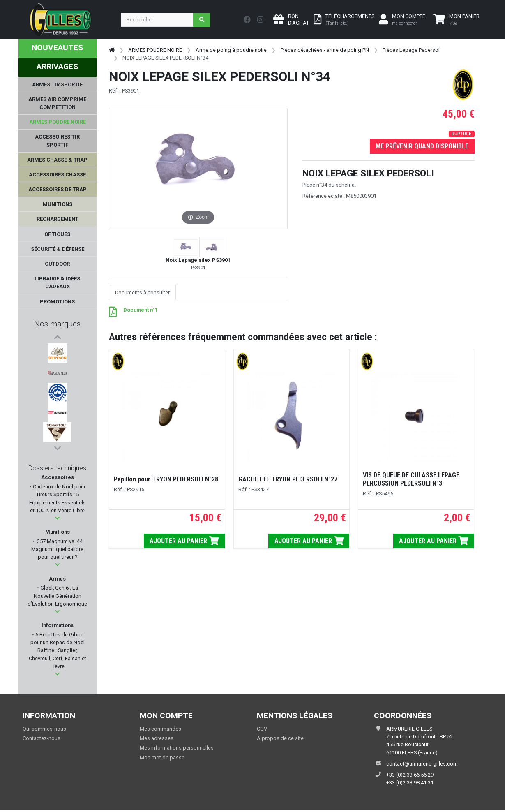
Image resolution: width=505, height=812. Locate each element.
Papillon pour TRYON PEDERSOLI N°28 (166, 479)
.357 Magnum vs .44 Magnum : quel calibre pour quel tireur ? (57, 551)
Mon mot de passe (162, 760)
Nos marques (57, 324)
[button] (57, 520)
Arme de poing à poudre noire (231, 50)
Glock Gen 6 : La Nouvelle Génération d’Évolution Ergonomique (57, 598)
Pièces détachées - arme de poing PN (325, 50)
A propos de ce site (280, 740)
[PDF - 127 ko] (113, 314)
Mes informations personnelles (177, 750)
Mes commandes (160, 731)
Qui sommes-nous (44, 731)
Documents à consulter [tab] (142, 293)
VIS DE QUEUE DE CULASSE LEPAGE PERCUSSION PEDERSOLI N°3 (411, 479)
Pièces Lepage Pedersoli (412, 50)
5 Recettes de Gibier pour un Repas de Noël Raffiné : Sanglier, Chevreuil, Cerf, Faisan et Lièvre (58, 652)
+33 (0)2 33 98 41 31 (410, 785)
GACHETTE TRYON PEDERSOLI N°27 (288, 479)
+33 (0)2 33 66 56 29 (410, 777)
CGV (262, 731)
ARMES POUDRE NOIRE (155, 50)
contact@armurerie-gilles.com (422, 766)
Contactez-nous (42, 740)
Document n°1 (141, 310)
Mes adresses (157, 740)
